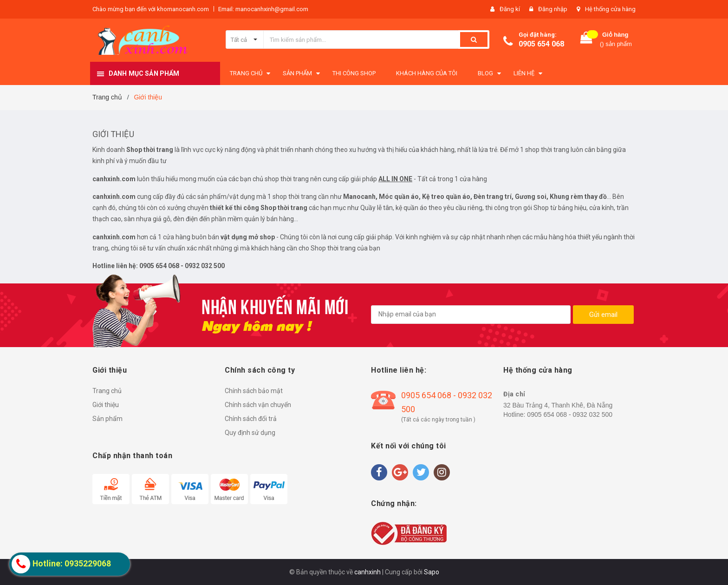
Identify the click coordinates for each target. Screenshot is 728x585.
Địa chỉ (514, 394)
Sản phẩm (107, 419)
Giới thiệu (113, 134)
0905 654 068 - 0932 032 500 (447, 402)
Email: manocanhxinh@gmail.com (263, 9)
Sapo (432, 572)
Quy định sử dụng (250, 433)
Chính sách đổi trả (251, 419)
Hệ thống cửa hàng (610, 9)
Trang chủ (107, 391)
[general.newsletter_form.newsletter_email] (471, 315)
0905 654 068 (541, 44)
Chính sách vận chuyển (258, 405)
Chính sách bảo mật (254, 391)
